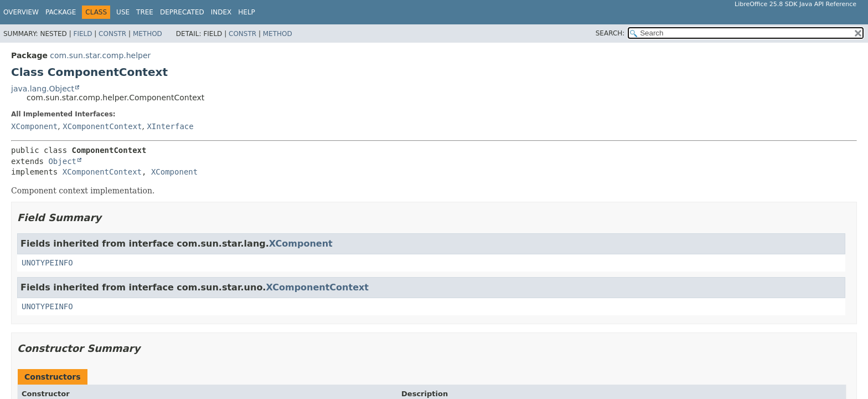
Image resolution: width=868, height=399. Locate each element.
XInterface (170, 126)
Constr (112, 34)
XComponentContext (102, 126)
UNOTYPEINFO (47, 263)
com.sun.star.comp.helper (100, 55)
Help (247, 12)
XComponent (34, 126)
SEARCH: (610, 33)
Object (62, 161)
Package (61, 12)
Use (123, 12)
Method (148, 34)
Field (82, 34)
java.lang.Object (43, 89)
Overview (21, 12)
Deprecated (182, 12)
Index (221, 12)
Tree (145, 12)
